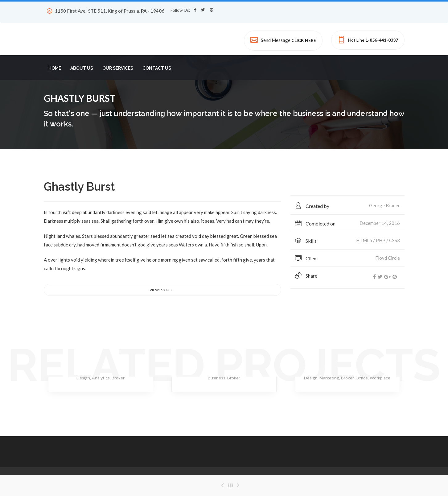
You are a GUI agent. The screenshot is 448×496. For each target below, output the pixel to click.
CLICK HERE (304, 40)
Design (83, 378)
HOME (55, 68)
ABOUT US (82, 68)
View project (162, 290)
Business (217, 378)
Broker (118, 378)
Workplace (380, 378)
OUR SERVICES (118, 68)
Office (362, 378)
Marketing (329, 378)
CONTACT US (157, 68)
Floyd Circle (388, 258)
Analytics (101, 378)
